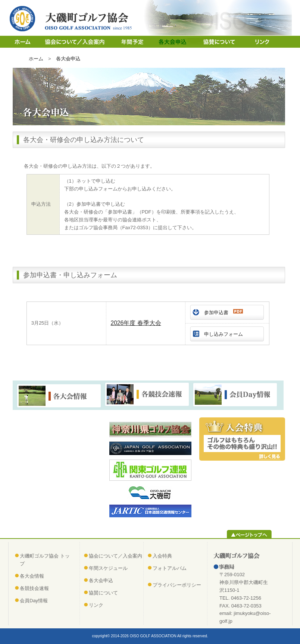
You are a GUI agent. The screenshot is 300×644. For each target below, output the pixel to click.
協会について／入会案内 (75, 42)
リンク (257, 42)
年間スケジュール (131, 42)
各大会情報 (32, 576)
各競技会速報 (34, 588)
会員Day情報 (34, 601)
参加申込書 (224, 312)
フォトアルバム (170, 568)
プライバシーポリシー (177, 585)
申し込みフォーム (224, 334)
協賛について (213, 42)
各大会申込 (169, 42)
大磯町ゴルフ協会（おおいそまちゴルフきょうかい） (73, 19)
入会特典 (162, 556)
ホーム (23, 42)
